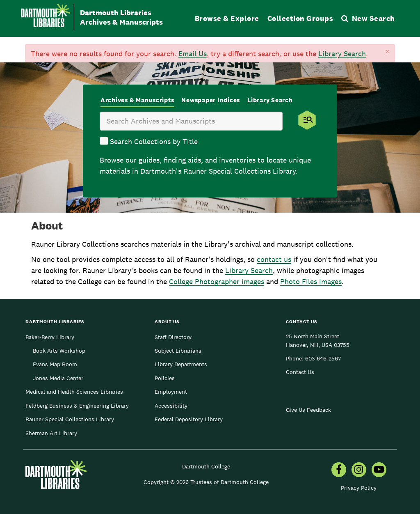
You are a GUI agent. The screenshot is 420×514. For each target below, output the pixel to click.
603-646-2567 (323, 358)
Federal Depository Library (189, 419)
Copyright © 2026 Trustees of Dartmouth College (206, 482)
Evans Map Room (55, 364)
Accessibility (171, 406)
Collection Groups (300, 18)
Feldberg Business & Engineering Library (77, 406)
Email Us (193, 54)
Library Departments (181, 364)
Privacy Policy (359, 488)
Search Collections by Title (154, 141)
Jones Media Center (58, 378)
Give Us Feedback (308, 410)
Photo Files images (311, 281)
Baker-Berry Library (50, 337)
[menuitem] (339, 470)
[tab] (137, 101)
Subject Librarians (178, 351)
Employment (171, 392)
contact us (274, 259)
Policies (165, 378)
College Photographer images (217, 281)
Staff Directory (173, 337)
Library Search (342, 54)
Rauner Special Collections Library (70, 419)
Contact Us (300, 372)
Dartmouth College (206, 466)
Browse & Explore (227, 18)
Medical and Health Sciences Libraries (74, 392)
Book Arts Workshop (59, 351)
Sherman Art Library (51, 433)
